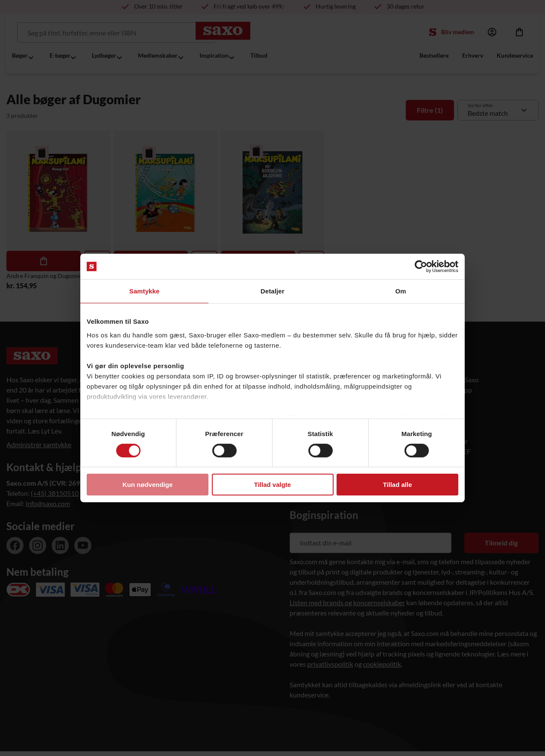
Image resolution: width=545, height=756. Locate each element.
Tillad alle (397, 485)
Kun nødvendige (148, 485)
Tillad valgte (272, 485)
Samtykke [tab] (145, 291)
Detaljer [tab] (272, 291)
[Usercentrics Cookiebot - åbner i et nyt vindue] (421, 267)
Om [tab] (400, 291)
